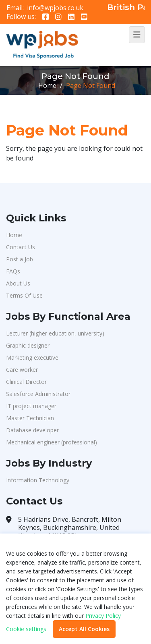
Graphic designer (28, 345)
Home (47, 85)
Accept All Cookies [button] (84, 629)
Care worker (22, 370)
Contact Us (21, 247)
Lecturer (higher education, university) (55, 333)
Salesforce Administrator (38, 394)
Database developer (32, 430)
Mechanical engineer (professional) (52, 442)
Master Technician (30, 418)
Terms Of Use (24, 295)
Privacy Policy (103, 616)
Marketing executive (32, 357)
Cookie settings (26, 629)
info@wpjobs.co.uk (55, 8)
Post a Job (20, 259)
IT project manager (31, 406)
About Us (18, 283)
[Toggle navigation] (137, 35)
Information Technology (38, 480)
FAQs (13, 271)
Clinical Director (26, 382)
